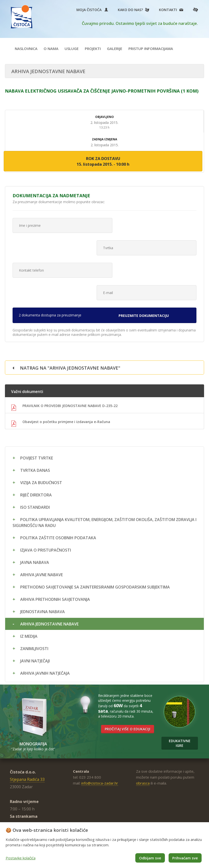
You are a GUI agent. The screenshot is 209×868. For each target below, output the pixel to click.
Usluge (72, 49)
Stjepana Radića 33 (27, 734)
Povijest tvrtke (37, 413)
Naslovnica (26, 49)
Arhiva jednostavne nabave (49, 579)
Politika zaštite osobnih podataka (58, 492)
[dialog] (104, 845)
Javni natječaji (35, 616)
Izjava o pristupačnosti (46, 505)
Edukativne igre (180, 698)
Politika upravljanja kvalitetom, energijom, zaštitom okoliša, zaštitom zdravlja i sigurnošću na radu (104, 477)
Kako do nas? (130, 10)
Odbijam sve (150, 858)
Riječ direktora (36, 450)
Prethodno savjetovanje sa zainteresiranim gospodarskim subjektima (95, 542)
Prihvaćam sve (185, 858)
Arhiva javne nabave (42, 529)
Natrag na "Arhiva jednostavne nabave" (70, 323)
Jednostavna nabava (43, 566)
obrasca (143, 738)
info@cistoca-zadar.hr (100, 738)
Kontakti (168, 10)
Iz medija (29, 591)
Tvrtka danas (35, 425)
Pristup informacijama (151, 49)
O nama (51, 49)
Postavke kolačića (21, 858)
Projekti (93, 49)
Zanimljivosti (34, 603)
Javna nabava (35, 517)
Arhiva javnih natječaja (45, 628)
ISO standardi (35, 462)
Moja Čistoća (92, 10)
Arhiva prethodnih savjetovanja (55, 554)
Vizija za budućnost (41, 437)
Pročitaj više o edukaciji (128, 684)
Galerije (115, 49)
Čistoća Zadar (22, 17)
